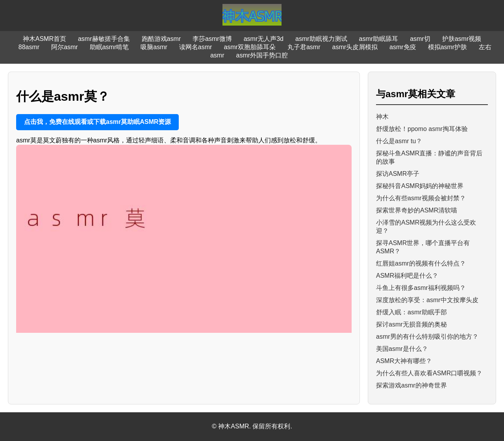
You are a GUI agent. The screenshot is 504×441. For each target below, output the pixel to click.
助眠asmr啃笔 (109, 47)
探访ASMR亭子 (398, 174)
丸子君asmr (304, 47)
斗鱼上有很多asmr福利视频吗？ (421, 288)
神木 (382, 117)
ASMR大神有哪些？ (404, 361)
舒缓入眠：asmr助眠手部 (411, 312)
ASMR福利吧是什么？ (407, 276)
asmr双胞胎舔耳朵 (250, 47)
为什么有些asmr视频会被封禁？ (421, 198)
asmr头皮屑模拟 (355, 47)
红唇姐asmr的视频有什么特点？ (421, 263)
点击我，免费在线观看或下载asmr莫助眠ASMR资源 (97, 122)
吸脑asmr (154, 47)
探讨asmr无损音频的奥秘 (411, 324)
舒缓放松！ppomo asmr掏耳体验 (422, 129)
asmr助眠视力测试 (321, 39)
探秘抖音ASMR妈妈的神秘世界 (420, 186)
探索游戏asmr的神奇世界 (411, 385)
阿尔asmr (65, 47)
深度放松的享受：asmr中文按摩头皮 (427, 300)
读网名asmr (196, 47)
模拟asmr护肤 (448, 47)
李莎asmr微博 (212, 39)
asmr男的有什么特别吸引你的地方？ (427, 337)
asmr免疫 (403, 47)
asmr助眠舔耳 (379, 39)
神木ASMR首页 (44, 39)
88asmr (29, 47)
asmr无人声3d (264, 39)
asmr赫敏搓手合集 (104, 39)
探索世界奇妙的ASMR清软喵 (417, 210)
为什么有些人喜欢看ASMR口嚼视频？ (429, 373)
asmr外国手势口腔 (262, 55)
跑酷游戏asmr (161, 39)
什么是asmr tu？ (399, 141)
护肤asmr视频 (462, 39)
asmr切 (420, 39)
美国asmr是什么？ (402, 349)
